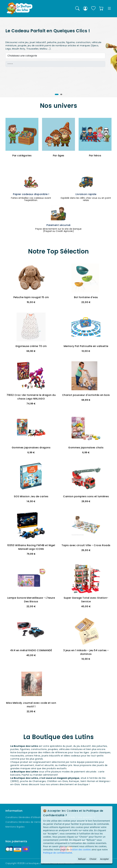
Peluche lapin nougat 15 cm (31, 297)
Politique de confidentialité (58, 853)
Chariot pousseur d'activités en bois (86, 395)
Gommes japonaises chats (86, 448)
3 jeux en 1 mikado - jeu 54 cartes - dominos (86, 652)
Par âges (59, 156)
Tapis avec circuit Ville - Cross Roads (86, 545)
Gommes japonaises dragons (31, 448)
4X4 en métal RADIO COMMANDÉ (31, 650)
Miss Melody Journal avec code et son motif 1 (31, 705)
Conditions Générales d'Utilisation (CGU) (28, 817)
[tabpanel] (58, 57)
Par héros (95, 156)
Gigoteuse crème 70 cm (31, 346)
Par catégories (22, 156)
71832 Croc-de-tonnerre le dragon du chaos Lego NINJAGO (31, 397)
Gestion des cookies (80, 850)
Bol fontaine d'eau (86, 297)
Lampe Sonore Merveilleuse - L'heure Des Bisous (31, 600)
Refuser (82, 859)
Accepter (105, 859)
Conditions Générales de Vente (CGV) (27, 822)
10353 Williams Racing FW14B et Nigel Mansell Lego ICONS (31, 547)
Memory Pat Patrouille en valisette (86, 346)
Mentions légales (15, 827)
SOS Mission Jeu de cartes (31, 496)
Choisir (93, 859)
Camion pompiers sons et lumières (86, 496)
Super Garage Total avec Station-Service (86, 600)
